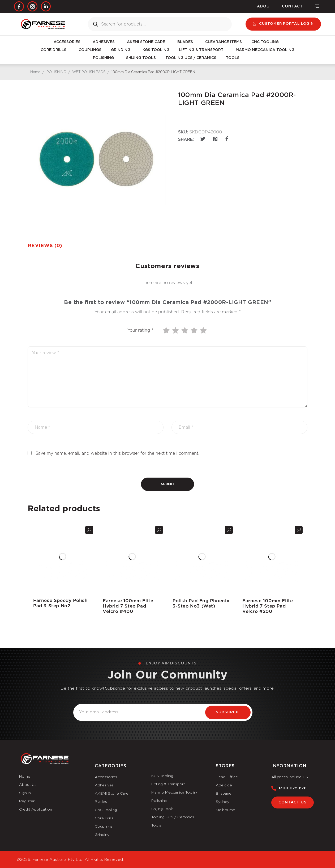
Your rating (140, 330)
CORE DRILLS (55, 50)
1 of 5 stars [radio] (167, 330)
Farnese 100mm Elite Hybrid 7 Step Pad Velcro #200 (268, 606)
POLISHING (105, 58)
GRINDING (122, 50)
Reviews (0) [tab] (45, 246)
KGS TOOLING (156, 50)
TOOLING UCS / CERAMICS (191, 58)
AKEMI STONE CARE (147, 42)
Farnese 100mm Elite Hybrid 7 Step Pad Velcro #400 (128, 606)
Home (35, 72)
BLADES (186, 42)
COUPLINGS (90, 50)
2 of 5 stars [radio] (176, 330)
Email (79, 701)
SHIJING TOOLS (141, 58)
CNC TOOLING (266, 42)
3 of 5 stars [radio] (185, 330)
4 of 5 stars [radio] (195, 330)
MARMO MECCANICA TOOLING (265, 50)
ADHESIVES (105, 42)
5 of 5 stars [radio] (204, 330)
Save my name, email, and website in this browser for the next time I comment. (117, 453)
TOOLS (234, 58)
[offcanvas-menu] (316, 6)
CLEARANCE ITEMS (224, 42)
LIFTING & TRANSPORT (203, 50)
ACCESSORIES (68, 42)
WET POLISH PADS (89, 72)
